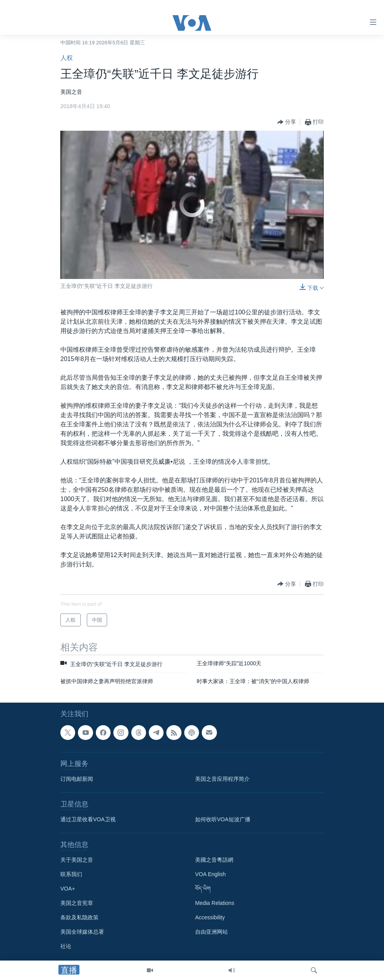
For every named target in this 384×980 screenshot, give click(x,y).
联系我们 (71, 874)
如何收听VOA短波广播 (223, 819)
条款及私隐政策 (79, 917)
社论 (66, 946)
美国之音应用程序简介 (222, 779)
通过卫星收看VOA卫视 (88, 819)
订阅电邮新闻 (77, 779)
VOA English (210, 874)
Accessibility (210, 917)
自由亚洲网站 (211, 932)
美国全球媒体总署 (82, 932)
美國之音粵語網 (214, 860)
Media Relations (215, 903)
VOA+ (68, 889)
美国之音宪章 (77, 903)
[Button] (287, 122)
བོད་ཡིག (203, 889)
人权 (67, 58)
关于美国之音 (77, 860)
